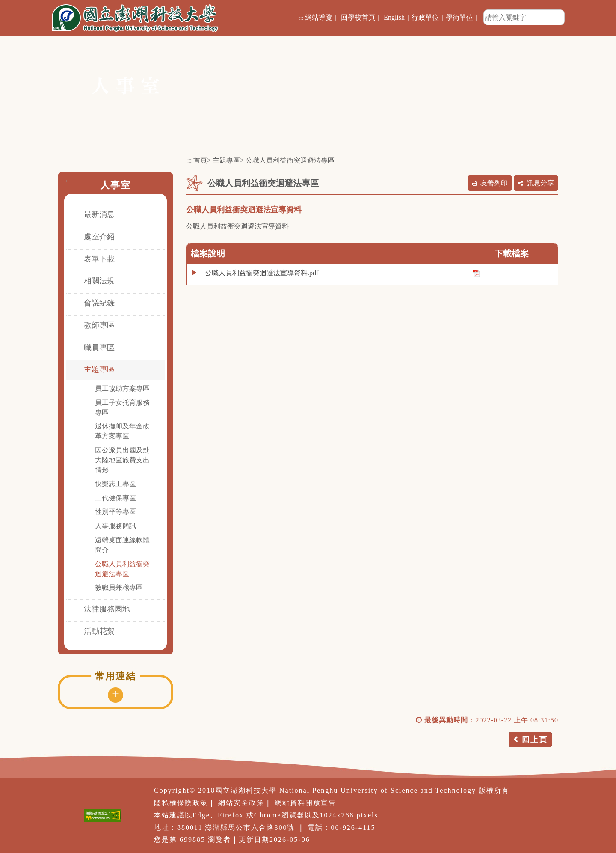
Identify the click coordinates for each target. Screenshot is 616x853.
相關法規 (99, 281)
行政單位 (425, 17)
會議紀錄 (99, 303)
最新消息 (99, 214)
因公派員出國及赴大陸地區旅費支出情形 (122, 460)
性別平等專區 (115, 512)
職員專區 (99, 348)
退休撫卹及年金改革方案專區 (122, 431)
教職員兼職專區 (119, 587)
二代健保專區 (115, 498)
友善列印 (494, 183)
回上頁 (535, 740)
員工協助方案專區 (122, 388)
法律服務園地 (107, 609)
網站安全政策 (241, 803)
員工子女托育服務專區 (122, 407)
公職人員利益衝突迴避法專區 (122, 569)
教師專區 (99, 325)
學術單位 (459, 17)
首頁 (200, 160)
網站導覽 (319, 17)
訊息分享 (540, 183)
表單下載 (99, 259)
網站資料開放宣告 (305, 803)
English (394, 17)
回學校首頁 (358, 17)
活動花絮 (99, 631)
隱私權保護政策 (181, 803)
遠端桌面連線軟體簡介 (122, 545)
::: (301, 18)
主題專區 (99, 369)
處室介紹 (99, 237)
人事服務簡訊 (115, 526)
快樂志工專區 (115, 484)
